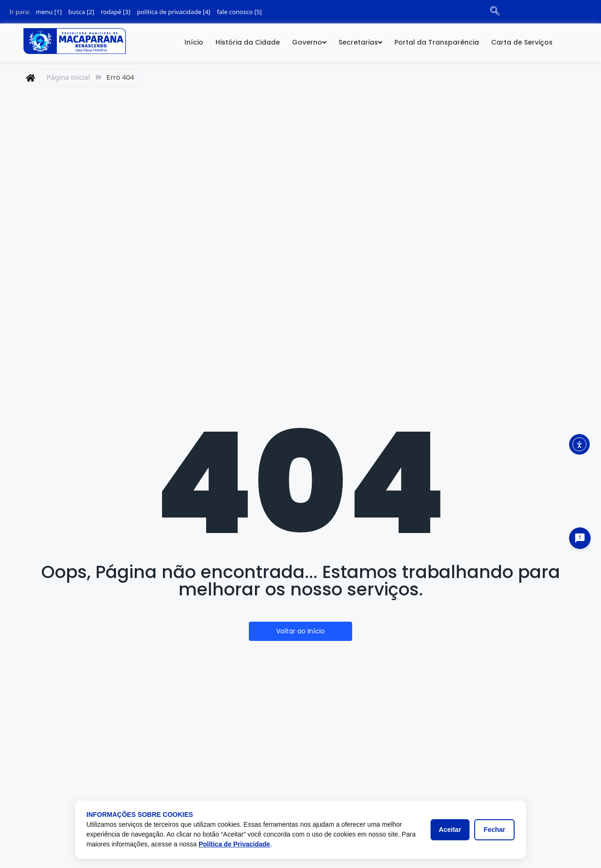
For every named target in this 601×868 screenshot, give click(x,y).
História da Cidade (248, 42)
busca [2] (81, 12)
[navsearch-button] (495, 12)
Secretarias (358, 42)
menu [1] (49, 12)
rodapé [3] (116, 12)
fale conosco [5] (239, 12)
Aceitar (450, 830)
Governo (307, 42)
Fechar (494, 830)
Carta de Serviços (522, 42)
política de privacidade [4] (174, 12)
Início (194, 42)
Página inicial (68, 77)
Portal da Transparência (437, 42)
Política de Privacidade (235, 844)
